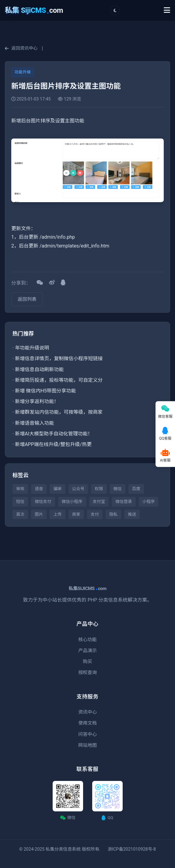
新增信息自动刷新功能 (39, 369)
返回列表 (27, 299)
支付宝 (99, 501)
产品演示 (87, 651)
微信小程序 (72, 501)
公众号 (78, 489)
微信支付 (43, 501)
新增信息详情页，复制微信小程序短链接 (59, 358)
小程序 (149, 501)
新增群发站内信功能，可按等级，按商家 (59, 412)
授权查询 (87, 673)
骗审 (57, 489)
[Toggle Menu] (167, 10)
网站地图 (87, 745)
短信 (20, 501)
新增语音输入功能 (34, 423)
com (34, 10)
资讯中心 (87, 712)
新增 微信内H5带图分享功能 (45, 391)
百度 (136, 489)
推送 (132, 514)
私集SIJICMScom (87, 589)
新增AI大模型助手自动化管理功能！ (54, 434)
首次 (20, 514)
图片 (39, 514)
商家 (76, 514)
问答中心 (87, 734)
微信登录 (124, 501)
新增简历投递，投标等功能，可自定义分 (59, 380)
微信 (118, 489)
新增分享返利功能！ (37, 401)
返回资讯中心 (21, 48)
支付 (95, 514)
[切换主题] (115, 10)
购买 (87, 662)
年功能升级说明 (32, 348)
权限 (99, 489)
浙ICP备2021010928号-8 (132, 849)
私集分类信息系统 (63, 849)
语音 (39, 489)
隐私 (113, 514)
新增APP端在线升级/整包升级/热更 (53, 444)
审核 (20, 489)
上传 (57, 514)
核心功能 (87, 640)
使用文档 (87, 723)
